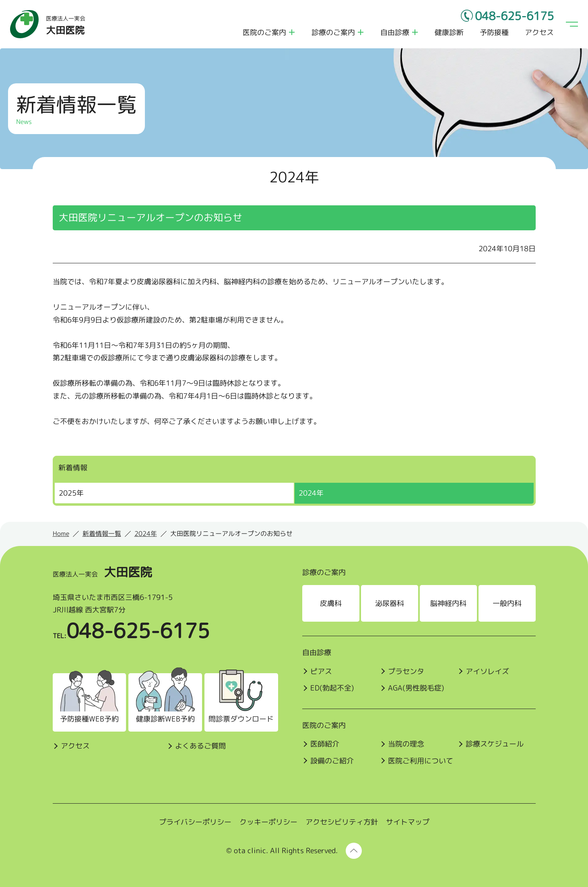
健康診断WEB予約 (165, 719)
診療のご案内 (333, 32)
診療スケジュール (495, 744)
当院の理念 (406, 744)
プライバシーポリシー (195, 822)
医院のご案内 (264, 32)
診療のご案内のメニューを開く (361, 32)
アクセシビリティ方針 (342, 822)
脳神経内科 (448, 603)
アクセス (539, 32)
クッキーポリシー (268, 822)
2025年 (71, 493)
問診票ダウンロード (241, 719)
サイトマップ (408, 822)
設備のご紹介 (332, 761)
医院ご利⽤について (421, 761)
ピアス (321, 671)
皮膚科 (331, 603)
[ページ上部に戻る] (354, 851)
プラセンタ (406, 671)
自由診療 (395, 32)
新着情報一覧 (102, 533)
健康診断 (449, 32)
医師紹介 (325, 744)
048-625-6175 (514, 16)
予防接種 (494, 32)
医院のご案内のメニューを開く (292, 32)
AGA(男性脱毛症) (416, 688)
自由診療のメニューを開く (415, 32)
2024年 (311, 493)
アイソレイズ (487, 671)
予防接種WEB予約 (89, 719)
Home (61, 533)
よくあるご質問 (200, 746)
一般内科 (507, 603)
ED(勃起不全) (332, 688)
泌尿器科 (390, 603)
